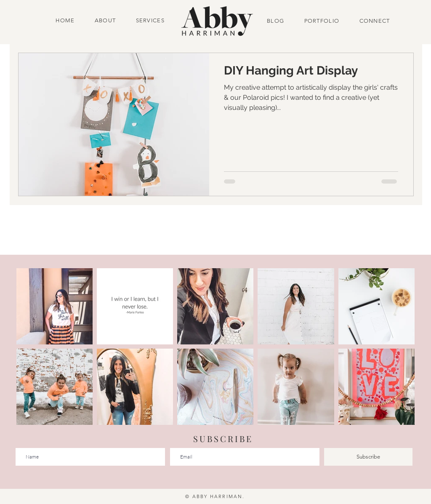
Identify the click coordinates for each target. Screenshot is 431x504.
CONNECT (372, 21)
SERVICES (150, 20)
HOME (66, 20)
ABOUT (105, 20)
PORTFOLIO (322, 21)
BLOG (277, 21)
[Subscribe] (368, 457)
